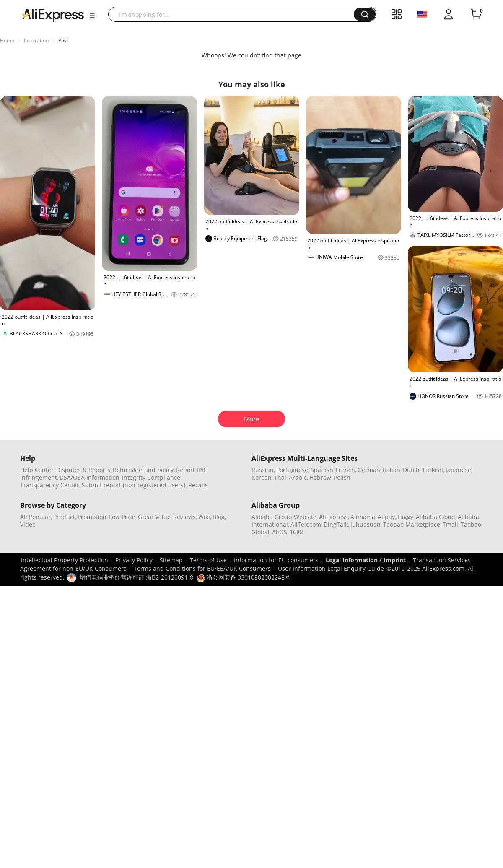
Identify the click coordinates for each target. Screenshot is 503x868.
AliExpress (333, 517)
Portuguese (292, 470)
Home (7, 40)
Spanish (322, 470)
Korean (262, 477)
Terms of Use (208, 560)
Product (64, 517)
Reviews (184, 517)
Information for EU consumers (276, 560)
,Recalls (197, 485)
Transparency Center (50, 485)
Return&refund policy (143, 470)
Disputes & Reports (83, 470)
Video (28, 524)
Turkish (433, 470)
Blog (219, 517)
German (369, 470)
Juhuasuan (366, 524)
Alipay (386, 517)
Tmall (450, 524)
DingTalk (336, 524)
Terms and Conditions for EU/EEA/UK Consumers (202, 568)
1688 (296, 532)
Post (63, 40)
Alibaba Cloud (436, 517)
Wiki (204, 517)
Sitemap (171, 560)
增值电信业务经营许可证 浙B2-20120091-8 (136, 577)
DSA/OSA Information (89, 477)
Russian (263, 470)
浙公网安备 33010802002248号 (244, 577)
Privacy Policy (134, 560)
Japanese (458, 470)
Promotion (92, 517)
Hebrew (320, 477)
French (345, 470)
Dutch (411, 470)
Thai (280, 477)
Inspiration (36, 40)
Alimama (363, 517)
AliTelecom (306, 524)
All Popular (35, 517)
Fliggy (405, 517)
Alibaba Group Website (284, 517)
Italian (392, 470)
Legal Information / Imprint (366, 560)
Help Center (37, 470)
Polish (342, 477)
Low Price (122, 517)
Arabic (298, 477)
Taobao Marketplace (412, 524)
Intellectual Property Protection (65, 560)
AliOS (280, 532)
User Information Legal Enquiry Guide (331, 568)
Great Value (154, 517)
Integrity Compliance (151, 477)
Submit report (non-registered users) (134, 485)
